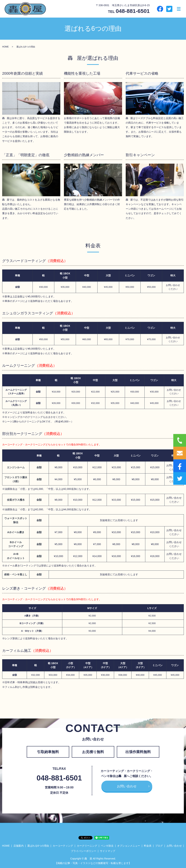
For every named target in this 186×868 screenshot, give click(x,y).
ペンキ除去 (107, 846)
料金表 (148, 846)
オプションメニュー (129, 846)
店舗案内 (19, 846)
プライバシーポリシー (84, 851)
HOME (5, 47)
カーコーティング (63, 846)
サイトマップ (108, 851)
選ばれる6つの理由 (38, 846)
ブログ (159, 846)
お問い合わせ (127, 786)
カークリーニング (87, 846)
